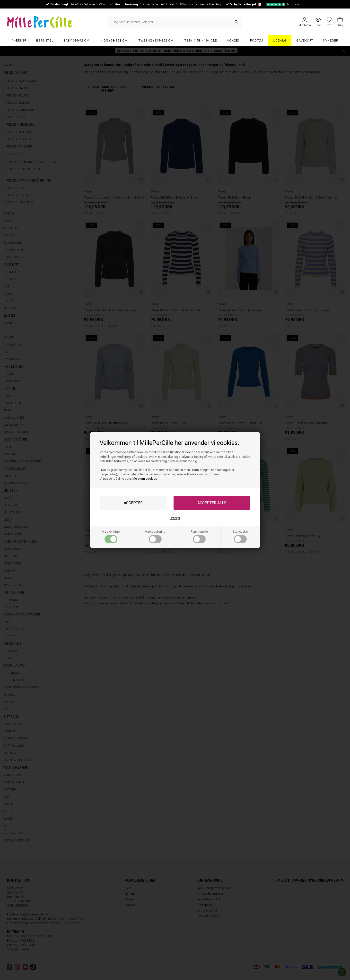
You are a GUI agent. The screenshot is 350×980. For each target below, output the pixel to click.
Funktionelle (199, 536)
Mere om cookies (145, 479)
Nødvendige (111, 536)
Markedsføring (155, 536)
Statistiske (240, 536)
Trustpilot (283, 4)
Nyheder (331, 40)
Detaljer (175, 518)
